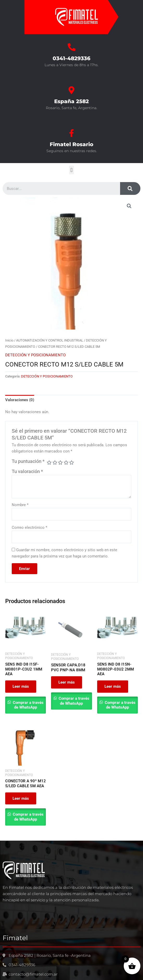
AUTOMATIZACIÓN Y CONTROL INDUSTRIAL (50, 340)
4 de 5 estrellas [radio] (66, 463)
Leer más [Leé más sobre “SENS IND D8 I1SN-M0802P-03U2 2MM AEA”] (113, 686)
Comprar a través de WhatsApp (28, 705)
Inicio (9, 340)
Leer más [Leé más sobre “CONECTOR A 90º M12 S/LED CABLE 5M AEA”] (21, 798)
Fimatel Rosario (71, 144)
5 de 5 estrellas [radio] (72, 463)
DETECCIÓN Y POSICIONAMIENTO (35, 355)
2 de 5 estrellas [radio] (55, 463)
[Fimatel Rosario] (72, 133)
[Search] (130, 188)
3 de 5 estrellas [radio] (60, 463)
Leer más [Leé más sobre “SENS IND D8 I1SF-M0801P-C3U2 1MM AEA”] (21, 686)
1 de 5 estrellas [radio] (49, 463)
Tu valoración (27, 472)
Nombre (20, 505)
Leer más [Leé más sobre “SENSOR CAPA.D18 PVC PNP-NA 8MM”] (67, 682)
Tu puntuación (28, 461)
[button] (71, 170)
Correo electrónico (29, 528)
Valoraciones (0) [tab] (20, 400)
